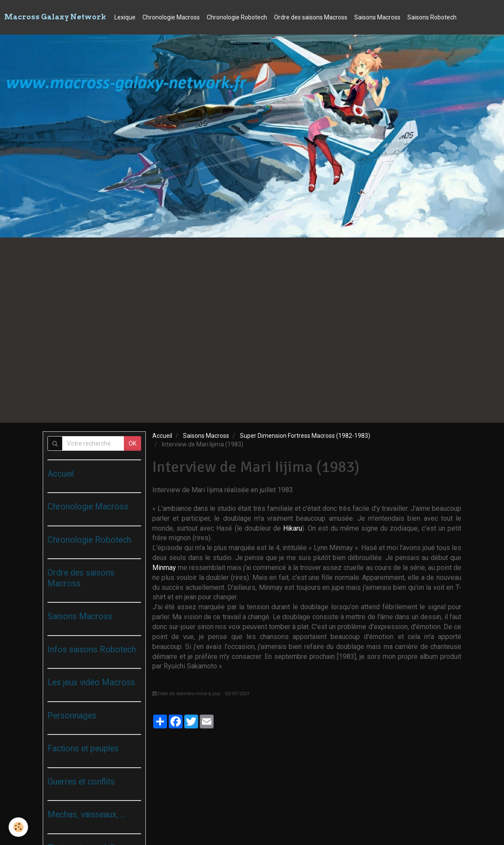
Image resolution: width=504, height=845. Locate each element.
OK (132, 443)
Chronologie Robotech (237, 17)
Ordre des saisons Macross (311, 17)
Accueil (162, 436)
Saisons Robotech (432, 17)
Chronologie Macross (171, 17)
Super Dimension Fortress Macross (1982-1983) (305, 436)
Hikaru (293, 528)
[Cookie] (18, 827)
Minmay (165, 568)
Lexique (125, 17)
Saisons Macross (377, 17)
